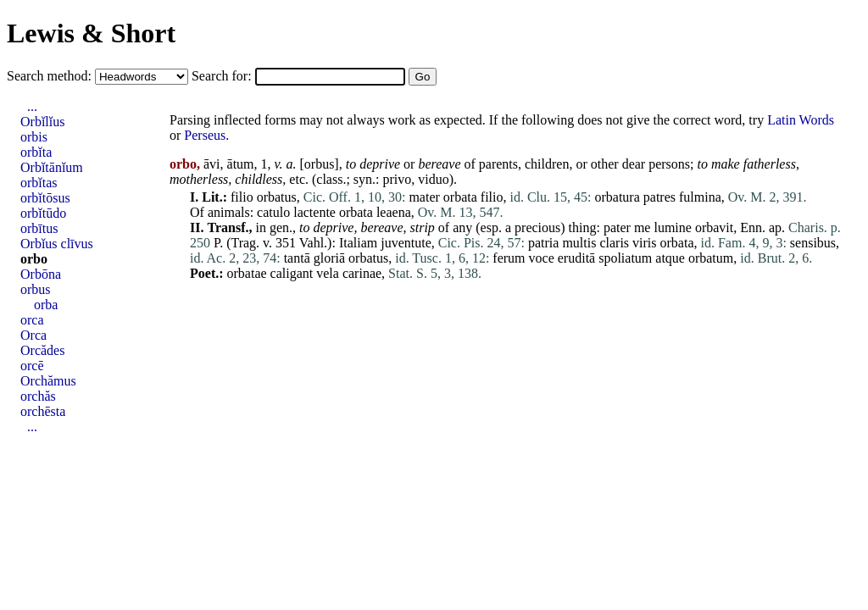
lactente (314, 212)
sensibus (813, 243)
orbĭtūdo (43, 213)
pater (617, 227)
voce (542, 258)
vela (328, 273)
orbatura (617, 197)
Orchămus (48, 381)
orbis (34, 137)
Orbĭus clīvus (57, 244)
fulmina (700, 197)
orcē (32, 366)
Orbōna (41, 274)
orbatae (247, 273)
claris (614, 243)
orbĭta (36, 152)
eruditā (576, 258)
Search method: (51, 76)
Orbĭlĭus (42, 122)
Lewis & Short (91, 33)
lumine (672, 227)
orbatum (711, 258)
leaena (394, 212)
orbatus (277, 197)
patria (543, 243)
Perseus (205, 135)
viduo (433, 179)
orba (46, 305)
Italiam (358, 243)
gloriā (329, 258)
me (643, 227)
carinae (362, 273)
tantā (297, 258)
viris (644, 243)
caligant (292, 273)
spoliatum (625, 258)
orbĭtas (39, 183)
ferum (509, 258)
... (32, 106)
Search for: (223, 76)
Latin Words (801, 120)
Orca (33, 335)
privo (398, 179)
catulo (273, 212)
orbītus (39, 228)
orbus (320, 164)
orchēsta (43, 411)
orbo (34, 259)
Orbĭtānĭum (52, 167)
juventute (406, 243)
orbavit (714, 227)
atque (670, 258)
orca (32, 320)
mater (424, 197)
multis (579, 243)
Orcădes (42, 350)
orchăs (38, 396)
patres (659, 197)
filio (242, 197)
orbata (460, 197)
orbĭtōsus (45, 198)
